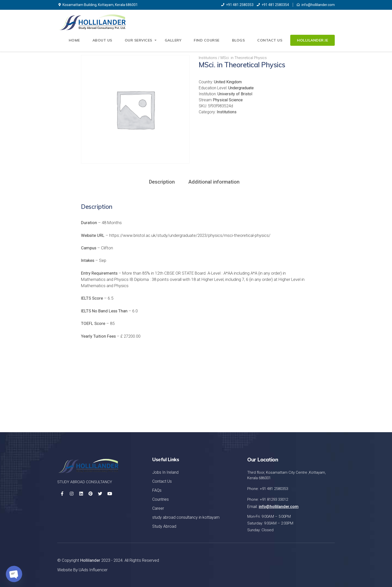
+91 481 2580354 (273, 5)
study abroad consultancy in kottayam (186, 517)
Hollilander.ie (312, 40)
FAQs (157, 490)
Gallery (173, 40)
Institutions (208, 58)
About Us (102, 40)
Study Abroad (164, 526)
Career (158, 508)
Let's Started (310, 397)
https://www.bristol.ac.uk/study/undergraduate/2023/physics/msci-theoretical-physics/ (190, 235)
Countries (160, 499)
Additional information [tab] (214, 182)
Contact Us (270, 40)
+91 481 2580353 (237, 5)
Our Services (138, 40)
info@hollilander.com (316, 5)
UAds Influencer (93, 570)
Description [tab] (162, 182)
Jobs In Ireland (165, 472)
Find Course (207, 40)
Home (74, 40)
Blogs (238, 40)
